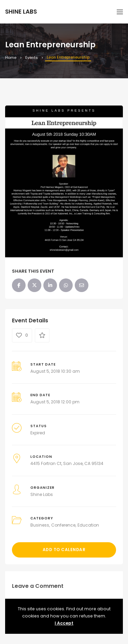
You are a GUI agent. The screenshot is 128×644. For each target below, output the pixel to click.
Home (11, 58)
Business (40, 525)
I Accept (64, 623)
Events (32, 58)
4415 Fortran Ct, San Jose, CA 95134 (67, 463)
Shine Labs (42, 494)
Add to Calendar (64, 550)
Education (88, 525)
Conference (63, 525)
